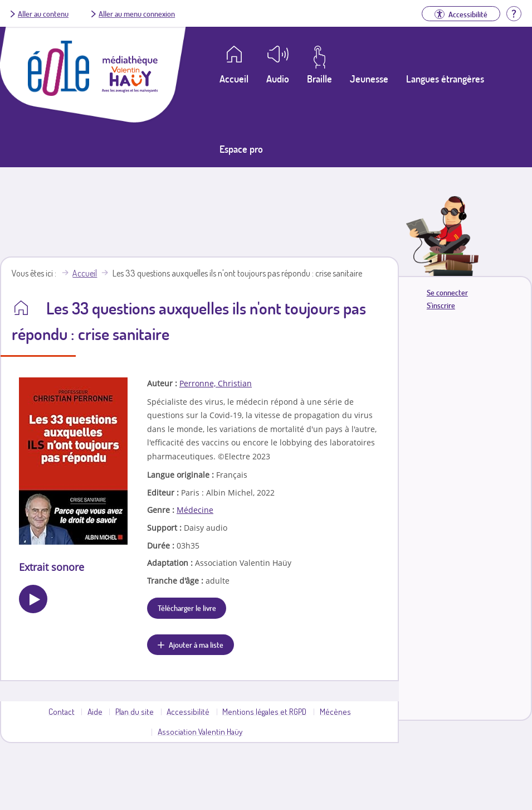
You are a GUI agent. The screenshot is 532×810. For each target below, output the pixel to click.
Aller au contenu (43, 13)
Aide (95, 711)
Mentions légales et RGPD (264, 711)
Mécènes (335, 711)
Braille (319, 79)
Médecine (195, 510)
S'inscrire (441, 305)
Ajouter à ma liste (196, 644)
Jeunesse (369, 79)
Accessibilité (188, 711)
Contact (62, 711)
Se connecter (447, 292)
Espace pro (241, 149)
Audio (278, 79)
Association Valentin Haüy (200, 731)
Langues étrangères (445, 79)
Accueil (85, 273)
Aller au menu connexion (137, 13)
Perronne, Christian (216, 383)
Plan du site (135, 711)
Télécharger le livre (187, 608)
